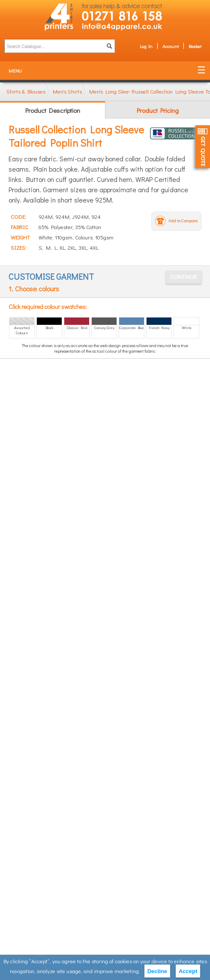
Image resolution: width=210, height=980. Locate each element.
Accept (188, 971)
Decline (157, 971)
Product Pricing (158, 110)
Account (171, 46)
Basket (195, 46)
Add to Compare (183, 221)
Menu (15, 71)
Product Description (53, 110)
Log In (146, 46)
